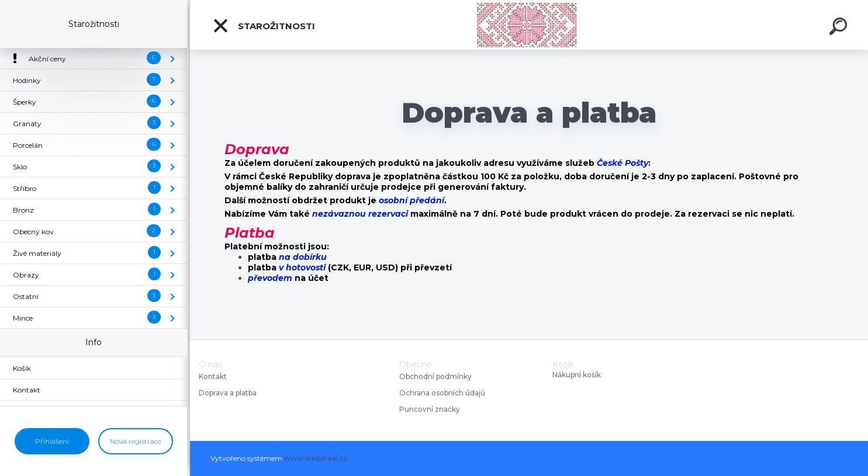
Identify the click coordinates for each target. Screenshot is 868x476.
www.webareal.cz (316, 458)
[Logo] (529, 25)
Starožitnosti (264, 26)
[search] (840, 28)
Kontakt (214, 376)
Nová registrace (136, 441)
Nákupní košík (577, 375)
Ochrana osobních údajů (442, 393)
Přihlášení (52, 441)
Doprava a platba (228, 393)
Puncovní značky (430, 409)
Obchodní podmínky (435, 376)
